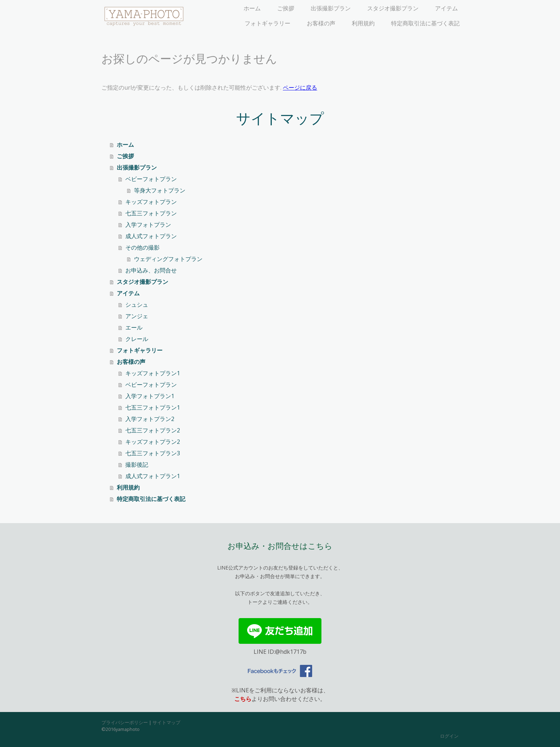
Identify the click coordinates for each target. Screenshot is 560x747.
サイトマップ (166, 722)
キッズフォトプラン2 (153, 442)
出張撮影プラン (331, 8)
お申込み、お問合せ (151, 270)
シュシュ (137, 305)
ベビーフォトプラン (151, 179)
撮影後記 (137, 465)
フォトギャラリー (267, 23)
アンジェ (137, 316)
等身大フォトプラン (160, 190)
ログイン (449, 736)
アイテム (446, 8)
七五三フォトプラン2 (153, 430)
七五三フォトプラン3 (153, 453)
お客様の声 (321, 23)
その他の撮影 (142, 247)
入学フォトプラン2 (150, 419)
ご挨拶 (286, 8)
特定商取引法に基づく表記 (425, 23)
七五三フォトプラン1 (153, 407)
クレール (137, 339)
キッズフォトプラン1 (153, 373)
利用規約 (363, 23)
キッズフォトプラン (151, 202)
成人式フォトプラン (151, 236)
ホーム (252, 8)
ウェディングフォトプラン (168, 259)
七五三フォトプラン (151, 213)
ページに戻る (300, 87)
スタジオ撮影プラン (393, 8)
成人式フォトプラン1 (153, 476)
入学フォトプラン (148, 225)
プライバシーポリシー (125, 722)
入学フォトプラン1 (150, 396)
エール (134, 327)
